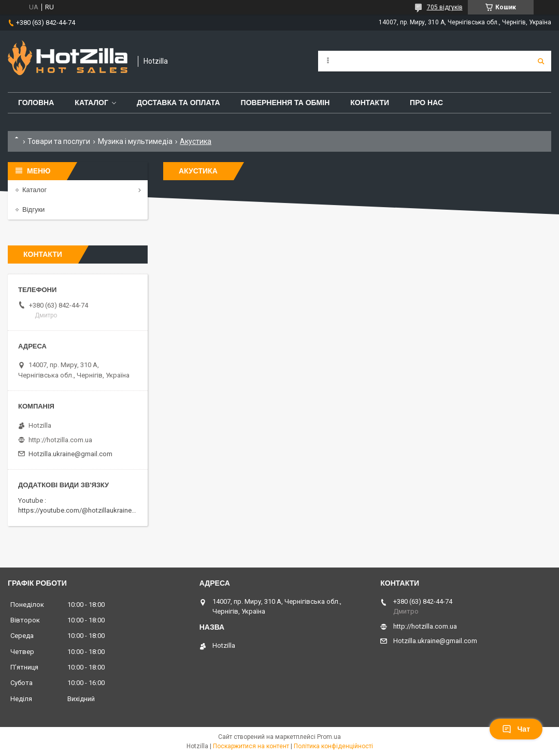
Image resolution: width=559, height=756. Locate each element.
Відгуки (33, 209)
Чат (516, 729)
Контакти (370, 103)
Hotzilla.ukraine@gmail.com (70, 454)
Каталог (91, 103)
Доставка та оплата (178, 103)
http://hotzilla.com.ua (60, 440)
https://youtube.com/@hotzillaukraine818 (80, 510)
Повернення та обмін (285, 103)
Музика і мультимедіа (135, 141)
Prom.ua (329, 737)
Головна (36, 103)
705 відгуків (445, 7)
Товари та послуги (59, 141)
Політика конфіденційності (333, 746)
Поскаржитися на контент (251, 746)
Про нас (426, 103)
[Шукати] (541, 61)
